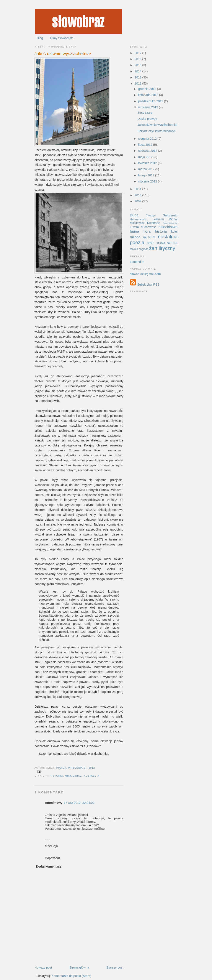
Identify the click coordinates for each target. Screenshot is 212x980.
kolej (174, 232)
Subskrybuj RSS (145, 285)
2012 (138, 83)
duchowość (149, 227)
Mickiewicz (73, 776)
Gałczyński (170, 215)
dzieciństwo (168, 227)
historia (56, 776)
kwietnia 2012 (148, 163)
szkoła (161, 243)
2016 (138, 59)
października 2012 (151, 101)
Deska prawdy (147, 119)
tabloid (134, 249)
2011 (138, 189)
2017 (138, 53)
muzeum (149, 237)
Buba (134, 215)
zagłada (144, 249)
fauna (134, 231)
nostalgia (92, 776)
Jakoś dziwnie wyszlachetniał (63, 54)
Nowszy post (43, 967)
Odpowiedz (53, 858)
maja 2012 (146, 157)
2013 (138, 77)
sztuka (172, 243)
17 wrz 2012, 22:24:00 (79, 803)
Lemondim (137, 262)
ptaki (150, 243)
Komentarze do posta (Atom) (71, 976)
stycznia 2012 (148, 181)
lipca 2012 (146, 145)
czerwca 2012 (148, 151)
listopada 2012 (149, 95)
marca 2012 (147, 169)
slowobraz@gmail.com (145, 274)
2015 (138, 65)
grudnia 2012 (148, 89)
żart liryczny (162, 248)
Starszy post (115, 967)
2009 (138, 201)
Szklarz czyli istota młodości (156, 131)
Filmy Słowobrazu (62, 38)
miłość (135, 237)
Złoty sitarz (145, 113)
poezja (137, 242)
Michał (173, 219)
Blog (40, 38)
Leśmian (158, 219)
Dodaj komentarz (48, 866)
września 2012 (149, 107)
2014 (138, 71)
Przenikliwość (170, 223)
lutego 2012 (147, 175)
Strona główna (79, 967)
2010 (138, 195)
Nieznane (154, 223)
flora (147, 231)
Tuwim (134, 227)
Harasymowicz (139, 219)
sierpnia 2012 (148, 139)
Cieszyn (151, 215)
